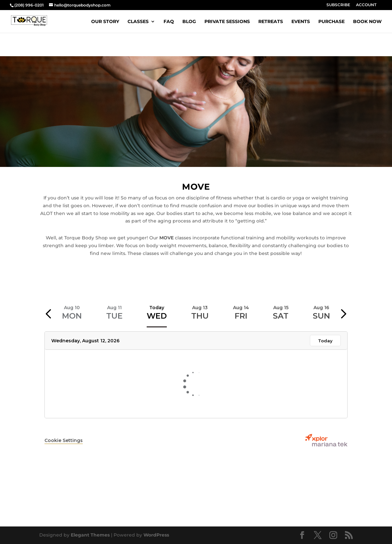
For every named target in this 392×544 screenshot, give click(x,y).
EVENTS (301, 22)
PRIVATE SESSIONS (227, 22)
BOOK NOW (367, 22)
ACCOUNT (366, 5)
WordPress (156, 535)
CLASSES (138, 22)
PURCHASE (331, 22)
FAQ (169, 22)
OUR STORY (105, 22)
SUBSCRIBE (338, 5)
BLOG (189, 22)
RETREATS (271, 22)
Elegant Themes (90, 535)
